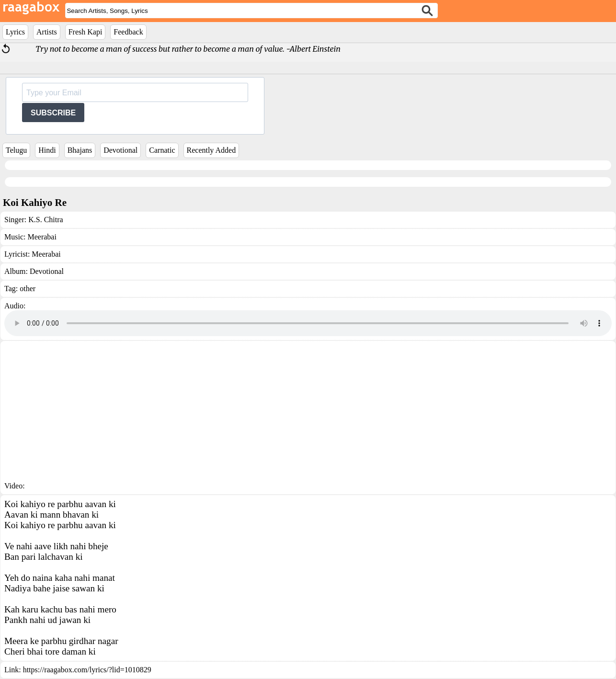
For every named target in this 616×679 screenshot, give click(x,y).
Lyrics (15, 32)
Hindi (47, 150)
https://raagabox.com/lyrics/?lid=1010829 (87, 670)
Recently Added (211, 150)
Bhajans (80, 150)
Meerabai (42, 237)
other (28, 289)
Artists (47, 32)
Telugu (16, 150)
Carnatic (162, 150)
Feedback (128, 32)
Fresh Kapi (86, 32)
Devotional (120, 150)
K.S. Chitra (46, 220)
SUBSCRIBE (53, 113)
